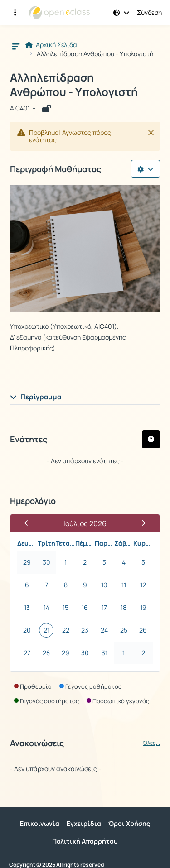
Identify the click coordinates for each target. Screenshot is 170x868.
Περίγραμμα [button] (36, 397)
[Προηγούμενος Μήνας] (30, 523)
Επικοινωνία (40, 823)
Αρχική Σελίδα (51, 45)
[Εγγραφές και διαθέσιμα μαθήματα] (15, 13)
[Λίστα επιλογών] (146, 169)
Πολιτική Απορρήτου (85, 841)
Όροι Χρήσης (129, 823)
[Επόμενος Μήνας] (140, 523)
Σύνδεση (149, 13)
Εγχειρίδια (84, 823)
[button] (121, 13)
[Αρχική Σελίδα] (59, 13)
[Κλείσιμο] (151, 133)
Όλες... (151, 743)
